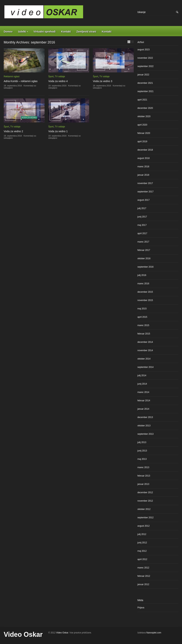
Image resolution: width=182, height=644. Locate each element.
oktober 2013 (144, 426)
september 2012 (146, 518)
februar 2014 (144, 401)
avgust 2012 (143, 526)
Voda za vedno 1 (58, 131)
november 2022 (145, 58)
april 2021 (142, 100)
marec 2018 (143, 167)
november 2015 (145, 300)
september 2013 (146, 434)
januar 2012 (143, 584)
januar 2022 (143, 75)
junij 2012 (142, 543)
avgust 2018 (143, 158)
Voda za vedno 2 (13, 131)
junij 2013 (142, 451)
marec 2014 (143, 392)
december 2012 (145, 492)
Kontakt (66, 32)
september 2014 (146, 367)
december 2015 (145, 292)
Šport (51, 77)
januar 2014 (143, 409)
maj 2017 (142, 225)
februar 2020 (144, 133)
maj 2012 (142, 551)
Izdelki (22, 32)
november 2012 (145, 501)
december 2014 (145, 342)
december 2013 (145, 417)
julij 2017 (142, 208)
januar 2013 (143, 484)
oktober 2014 (144, 359)
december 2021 (145, 83)
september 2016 (146, 267)
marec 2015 (143, 325)
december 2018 (145, 150)
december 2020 (145, 108)
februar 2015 (144, 334)
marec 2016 (143, 284)
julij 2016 (142, 275)
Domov (8, 32)
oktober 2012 (144, 509)
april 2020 (142, 125)
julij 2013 (142, 442)
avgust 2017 (143, 200)
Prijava (141, 608)
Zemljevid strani (86, 32)
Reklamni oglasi (12, 77)
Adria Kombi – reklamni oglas (21, 81)
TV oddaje (60, 77)
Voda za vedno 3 (103, 81)
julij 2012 (142, 534)
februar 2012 (144, 576)
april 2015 (142, 317)
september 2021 (146, 91)
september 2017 (146, 192)
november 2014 (145, 350)
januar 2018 (143, 175)
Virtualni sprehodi (44, 32)
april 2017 (142, 233)
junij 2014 (142, 384)
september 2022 (146, 66)
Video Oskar (23, 634)
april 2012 (142, 559)
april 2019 (142, 142)
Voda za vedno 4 (58, 81)
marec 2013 (143, 467)
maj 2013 (142, 459)
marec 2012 (143, 568)
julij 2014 (142, 375)
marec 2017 (143, 242)
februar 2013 (144, 476)
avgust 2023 (143, 50)
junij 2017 (142, 217)
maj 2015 (142, 309)
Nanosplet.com (154, 633)
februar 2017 (144, 250)
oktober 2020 (144, 116)
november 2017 (145, 183)
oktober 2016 (144, 258)
